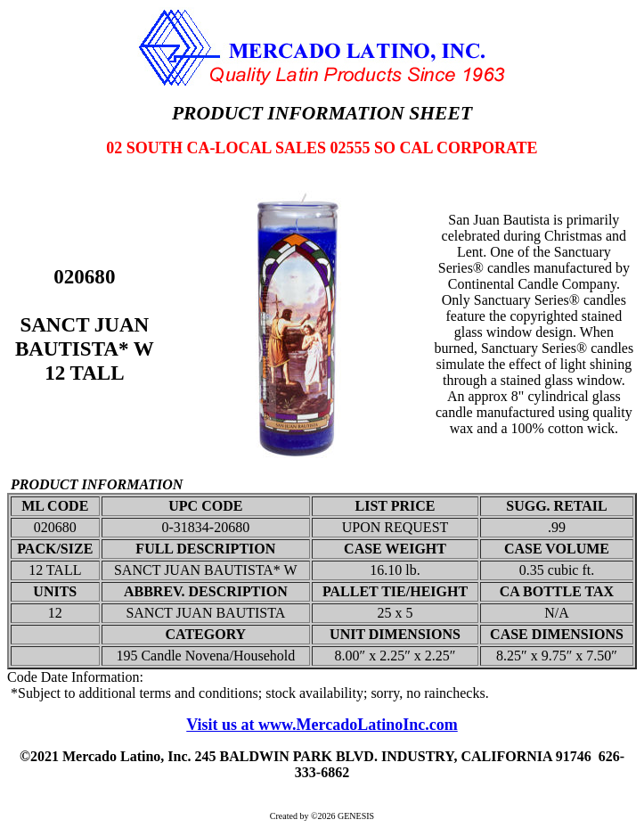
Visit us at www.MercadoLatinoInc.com (322, 725)
